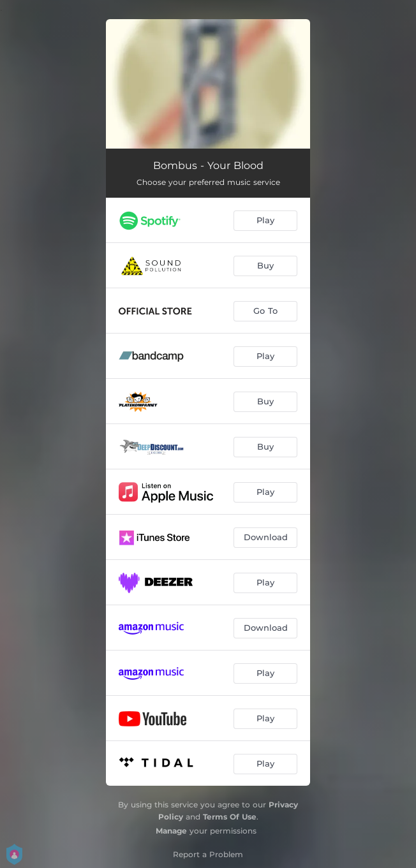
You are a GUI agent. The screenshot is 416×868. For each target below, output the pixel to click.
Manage (171, 831)
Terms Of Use (230, 817)
